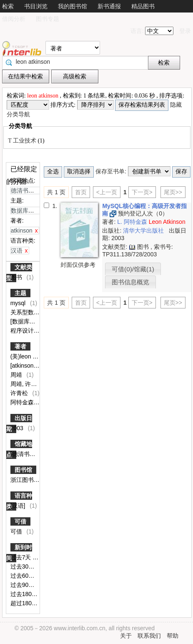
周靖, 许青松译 (30, 384)
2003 (18, 428)
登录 (185, 31)
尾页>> (173, 192)
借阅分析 (14, 19)
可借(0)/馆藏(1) (133, 269)
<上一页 (107, 192)
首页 (81, 192)
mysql (19, 303)
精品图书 (143, 6)
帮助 (173, 636)
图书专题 (48, 19)
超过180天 (25, 603)
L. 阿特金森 (133, 222)
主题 (20, 293)
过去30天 (23, 566)
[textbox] (77, 62)
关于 (126, 636)
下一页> (142, 192)
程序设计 (23, 331)
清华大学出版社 (144, 231)
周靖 (17, 375)
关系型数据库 (29, 312)
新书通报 (109, 6)
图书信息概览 (130, 282)
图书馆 (23, 470)
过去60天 (23, 576)
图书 (17, 277)
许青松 (20, 393)
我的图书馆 (73, 6)
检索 (8, 6)
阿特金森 (23, 402)
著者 (20, 346)
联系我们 (149, 636)
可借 (20, 521)
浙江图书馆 (26, 480)
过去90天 (23, 585)
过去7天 (22, 557)
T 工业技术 (23, 141)
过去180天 (25, 594)
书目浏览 (36, 6)
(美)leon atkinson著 (36, 356)
